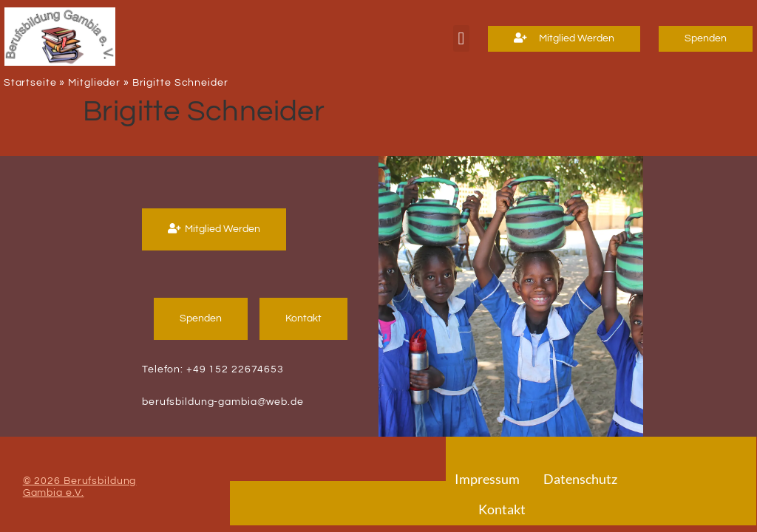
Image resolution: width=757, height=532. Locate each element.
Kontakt (502, 509)
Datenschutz (580, 479)
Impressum (487, 479)
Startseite (30, 83)
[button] (461, 38)
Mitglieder (94, 83)
